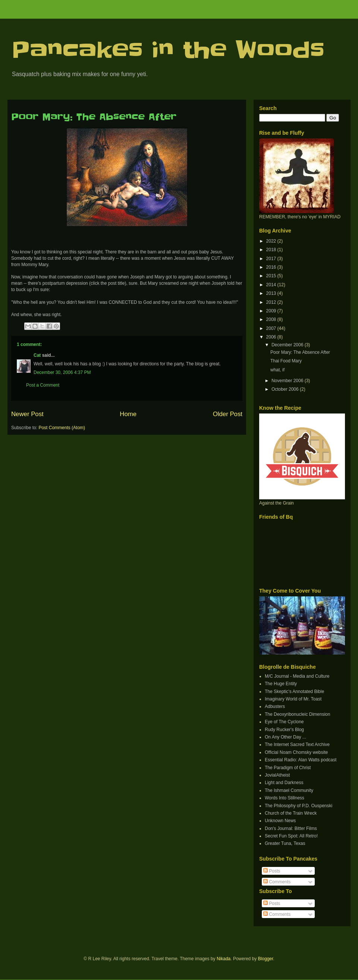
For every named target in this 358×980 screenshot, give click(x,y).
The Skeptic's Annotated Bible (294, 692)
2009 (272, 311)
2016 (272, 267)
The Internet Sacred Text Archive (297, 745)
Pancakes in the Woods (168, 50)
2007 (272, 328)
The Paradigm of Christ (288, 768)
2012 (272, 302)
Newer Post (27, 414)
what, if (277, 370)
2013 (272, 293)
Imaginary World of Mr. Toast (293, 699)
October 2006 (286, 389)
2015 (272, 276)
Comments (277, 882)
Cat (37, 355)
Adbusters (275, 706)
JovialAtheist (277, 775)
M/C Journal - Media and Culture (297, 676)
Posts (272, 871)
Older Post (228, 414)
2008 (272, 319)
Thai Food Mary (286, 361)
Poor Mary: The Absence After (94, 117)
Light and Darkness (284, 783)
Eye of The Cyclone (284, 722)
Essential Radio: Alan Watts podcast (301, 760)
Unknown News (280, 821)
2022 (272, 241)
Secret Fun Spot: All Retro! (291, 836)
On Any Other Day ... (285, 737)
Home (128, 414)
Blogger (266, 959)
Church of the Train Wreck (291, 813)
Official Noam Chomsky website (296, 752)
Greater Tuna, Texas (285, 843)
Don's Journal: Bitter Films (291, 828)
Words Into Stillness (285, 798)
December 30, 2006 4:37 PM (62, 372)
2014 (272, 285)
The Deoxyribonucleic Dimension (297, 714)
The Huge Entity (281, 684)
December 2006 (288, 345)
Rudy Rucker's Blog (284, 730)
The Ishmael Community (289, 790)
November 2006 (288, 381)
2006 (272, 337)
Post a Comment (43, 385)
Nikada (224, 959)
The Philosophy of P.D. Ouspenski (299, 806)
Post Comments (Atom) (62, 428)
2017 (272, 259)
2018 (272, 250)
